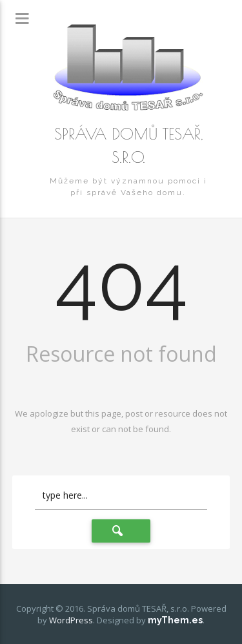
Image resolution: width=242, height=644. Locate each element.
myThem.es (175, 620)
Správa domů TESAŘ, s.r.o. (128, 145)
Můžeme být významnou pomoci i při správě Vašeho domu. (128, 187)
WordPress (71, 620)
